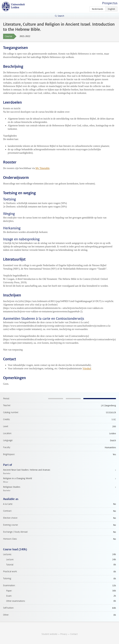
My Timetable (42, 168)
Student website (49, 634)
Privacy (64, 634)
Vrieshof (87, 368)
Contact (74, 634)
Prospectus (110, 3)
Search (61, 16)
